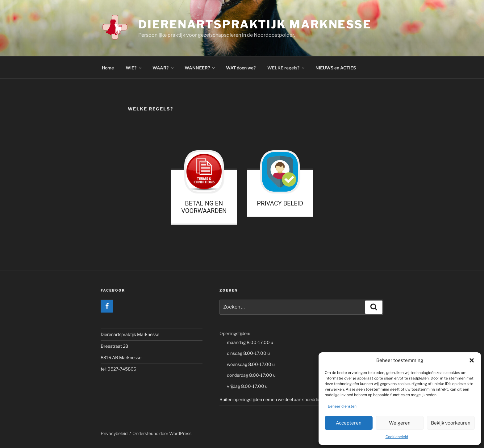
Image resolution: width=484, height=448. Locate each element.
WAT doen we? (241, 68)
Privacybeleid (114, 433)
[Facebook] (107, 306)
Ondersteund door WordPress (162, 433)
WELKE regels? (286, 68)
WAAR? (163, 68)
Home (108, 68)
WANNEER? (200, 68)
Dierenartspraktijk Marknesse (255, 24)
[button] (472, 360)
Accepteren (349, 423)
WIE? (134, 68)
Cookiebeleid (397, 437)
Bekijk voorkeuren (451, 423)
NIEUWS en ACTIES (336, 68)
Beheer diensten (342, 406)
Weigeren (400, 423)
